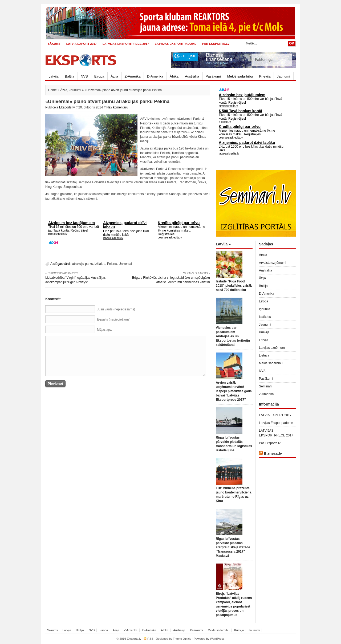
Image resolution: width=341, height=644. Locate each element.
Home (52, 90)
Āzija (114, 76)
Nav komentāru (117, 107)
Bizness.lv (273, 453)
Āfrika (174, 76)
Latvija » (223, 244)
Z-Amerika (133, 76)
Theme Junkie (182, 639)
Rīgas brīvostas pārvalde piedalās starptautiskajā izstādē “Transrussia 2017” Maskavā (233, 547)
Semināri (265, 386)
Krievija (265, 76)
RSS (150, 639)
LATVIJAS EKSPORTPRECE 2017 (126, 44)
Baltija (70, 76)
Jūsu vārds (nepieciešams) (116, 309)
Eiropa (99, 76)
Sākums (54, 44)
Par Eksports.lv (216, 44)
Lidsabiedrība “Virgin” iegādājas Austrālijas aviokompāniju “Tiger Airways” (85, 278)
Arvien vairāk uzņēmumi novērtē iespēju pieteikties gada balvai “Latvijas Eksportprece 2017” (234, 391)
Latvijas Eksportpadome (176, 44)
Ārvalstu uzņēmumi (273, 263)
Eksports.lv (67, 107)
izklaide (100, 264)
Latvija (54, 76)
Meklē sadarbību (240, 76)
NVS (84, 76)
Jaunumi (283, 76)
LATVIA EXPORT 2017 (82, 44)
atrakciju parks (82, 264)
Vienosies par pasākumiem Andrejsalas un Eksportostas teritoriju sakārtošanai (233, 336)
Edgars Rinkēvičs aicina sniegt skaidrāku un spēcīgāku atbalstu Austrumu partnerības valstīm (171, 278)
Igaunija (265, 309)
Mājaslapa (104, 330)
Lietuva (264, 355)
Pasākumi (213, 76)
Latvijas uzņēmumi (272, 348)
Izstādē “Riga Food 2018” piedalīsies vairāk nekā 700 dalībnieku (234, 286)
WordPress (217, 639)
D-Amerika (155, 76)
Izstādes (265, 317)
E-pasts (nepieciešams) (114, 319)
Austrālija (192, 76)
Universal (125, 264)
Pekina (112, 264)
